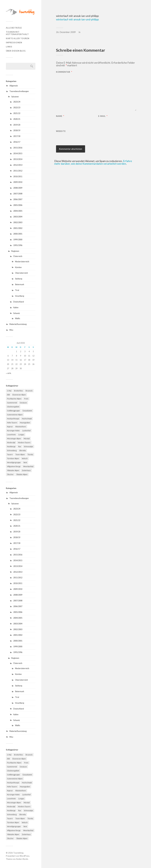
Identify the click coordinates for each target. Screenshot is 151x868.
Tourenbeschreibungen (19, 91)
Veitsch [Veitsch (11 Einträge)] (25, 458)
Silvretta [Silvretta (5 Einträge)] (23, 450)
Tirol (17, 290)
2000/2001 (18, 234)
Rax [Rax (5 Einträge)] (20, 446)
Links (9, 47)
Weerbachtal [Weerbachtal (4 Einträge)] (28, 466)
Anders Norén (22, 859)
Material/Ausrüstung (18, 324)
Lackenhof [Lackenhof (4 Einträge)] (26, 431)
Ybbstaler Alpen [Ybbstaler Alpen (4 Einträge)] (13, 470)
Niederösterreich (22, 262)
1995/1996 (18, 245)
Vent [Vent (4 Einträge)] (25, 462)
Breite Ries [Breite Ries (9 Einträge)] (19, 391)
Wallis (18, 318)
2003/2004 (18, 217)
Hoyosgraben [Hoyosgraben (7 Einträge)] (25, 423)
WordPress (24, 856)
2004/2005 (18, 211)
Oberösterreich (21, 273)
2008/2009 (18, 188)
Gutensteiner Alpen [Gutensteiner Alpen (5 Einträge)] (15, 415)
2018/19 (17, 130)
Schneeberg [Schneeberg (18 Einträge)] (12, 450)
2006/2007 (18, 199)
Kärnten (18, 267)
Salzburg (19, 279)
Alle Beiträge (14, 28)
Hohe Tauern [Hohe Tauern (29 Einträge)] (12, 423)
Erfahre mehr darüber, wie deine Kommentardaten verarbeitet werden (93, 162)
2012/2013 (18, 165)
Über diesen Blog (16, 51)
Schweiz (17, 313)
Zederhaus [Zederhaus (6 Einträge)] (26, 470)
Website (61, 131)
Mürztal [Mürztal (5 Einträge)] (27, 439)
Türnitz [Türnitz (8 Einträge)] (30, 454)
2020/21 (17, 119)
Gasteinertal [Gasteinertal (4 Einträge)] (12, 403)
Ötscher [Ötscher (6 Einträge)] (10, 474)
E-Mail (103, 116)
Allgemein (14, 86)
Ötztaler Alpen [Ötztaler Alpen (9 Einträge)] (22, 474)
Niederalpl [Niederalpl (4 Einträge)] (11, 442)
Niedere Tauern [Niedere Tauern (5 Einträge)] (24, 442)
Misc (11, 330)
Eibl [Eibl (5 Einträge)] (8, 395)
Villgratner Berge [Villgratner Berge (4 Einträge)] (14, 466)
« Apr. (9, 373)
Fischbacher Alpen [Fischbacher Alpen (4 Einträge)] (14, 399)
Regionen (15, 251)
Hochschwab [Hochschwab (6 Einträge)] (27, 419)
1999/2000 (18, 240)
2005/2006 (18, 205)
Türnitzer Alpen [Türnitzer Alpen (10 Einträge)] (13, 458)
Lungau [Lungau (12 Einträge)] (21, 435)
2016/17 (17, 142)
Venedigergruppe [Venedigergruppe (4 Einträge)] (14, 462)
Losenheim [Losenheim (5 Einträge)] (11, 435)
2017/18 (17, 136)
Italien (16, 307)
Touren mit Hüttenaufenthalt (17, 33)
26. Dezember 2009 (66, 32)
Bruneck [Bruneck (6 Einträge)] (29, 391)
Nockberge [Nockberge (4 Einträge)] (11, 446)
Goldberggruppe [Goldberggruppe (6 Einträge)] (13, 411)
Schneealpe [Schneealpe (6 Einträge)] (28, 446)
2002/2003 (18, 222)
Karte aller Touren (18, 38)
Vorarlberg (20, 296)
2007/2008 (18, 194)
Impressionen (14, 43)
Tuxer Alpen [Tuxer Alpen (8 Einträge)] (20, 454)
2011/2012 (18, 171)
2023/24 (17, 102)
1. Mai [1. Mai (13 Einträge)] (9, 391)
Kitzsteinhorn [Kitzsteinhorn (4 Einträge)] (21, 427)
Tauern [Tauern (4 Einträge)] (10, 454)
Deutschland (19, 302)
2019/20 (17, 125)
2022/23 (17, 108)
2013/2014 (18, 159)
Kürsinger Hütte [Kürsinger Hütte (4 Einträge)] (13, 431)
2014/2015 (18, 153)
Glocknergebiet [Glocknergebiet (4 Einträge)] (13, 407)
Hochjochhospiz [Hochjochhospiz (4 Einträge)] (13, 419)
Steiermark (20, 284)
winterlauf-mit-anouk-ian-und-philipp (77, 19)
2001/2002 (18, 228)
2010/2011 (18, 176)
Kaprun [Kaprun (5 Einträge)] (10, 427)
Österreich (18, 256)
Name (60, 116)
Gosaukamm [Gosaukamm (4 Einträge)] (27, 411)
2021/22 (17, 113)
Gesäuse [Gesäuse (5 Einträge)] (23, 403)
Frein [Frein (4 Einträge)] (26, 399)
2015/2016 (18, 148)
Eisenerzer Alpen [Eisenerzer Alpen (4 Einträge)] (19, 395)
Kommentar (64, 72)
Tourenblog (18, 853)
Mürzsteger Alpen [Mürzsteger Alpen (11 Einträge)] (14, 439)
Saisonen (15, 97)
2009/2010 (18, 182)
